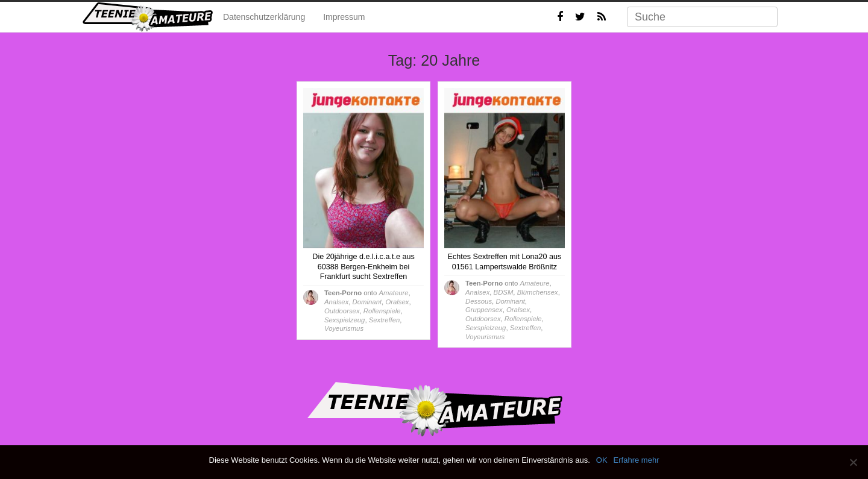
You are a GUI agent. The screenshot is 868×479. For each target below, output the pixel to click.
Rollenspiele (382, 311)
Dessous (479, 301)
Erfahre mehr (637, 460)
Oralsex (397, 302)
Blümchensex (538, 292)
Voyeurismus (344, 328)
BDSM (504, 292)
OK (602, 460)
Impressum (344, 17)
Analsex (336, 302)
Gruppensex (484, 310)
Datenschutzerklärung (264, 17)
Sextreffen (385, 320)
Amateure (393, 293)
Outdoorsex (342, 311)
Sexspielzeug (344, 320)
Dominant (367, 302)
